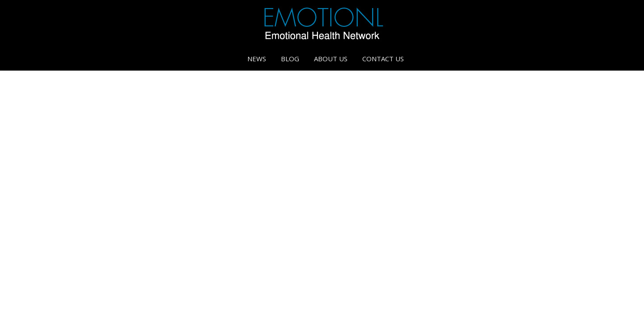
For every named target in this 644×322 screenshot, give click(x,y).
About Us (331, 59)
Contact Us (383, 59)
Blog (290, 59)
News (257, 59)
